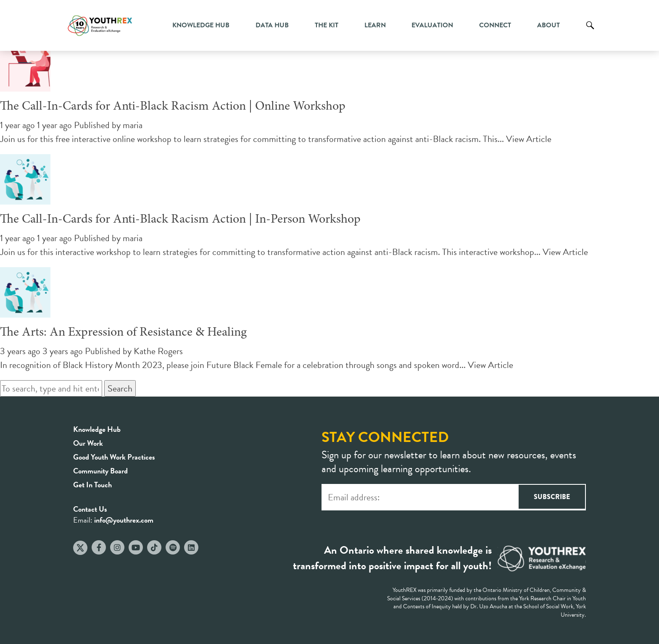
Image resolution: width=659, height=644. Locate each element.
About (548, 25)
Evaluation (432, 25)
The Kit (327, 25)
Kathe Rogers (158, 351)
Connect (495, 25)
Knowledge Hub (201, 25)
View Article (529, 139)
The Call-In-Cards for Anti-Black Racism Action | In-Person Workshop (180, 220)
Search (590, 32)
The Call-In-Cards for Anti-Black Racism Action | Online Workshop (173, 107)
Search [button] (120, 388)
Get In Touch (92, 485)
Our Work (88, 443)
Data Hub (272, 25)
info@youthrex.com (124, 520)
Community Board (100, 471)
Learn (375, 25)
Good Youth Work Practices (114, 457)
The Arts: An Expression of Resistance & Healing (123, 333)
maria (133, 125)
